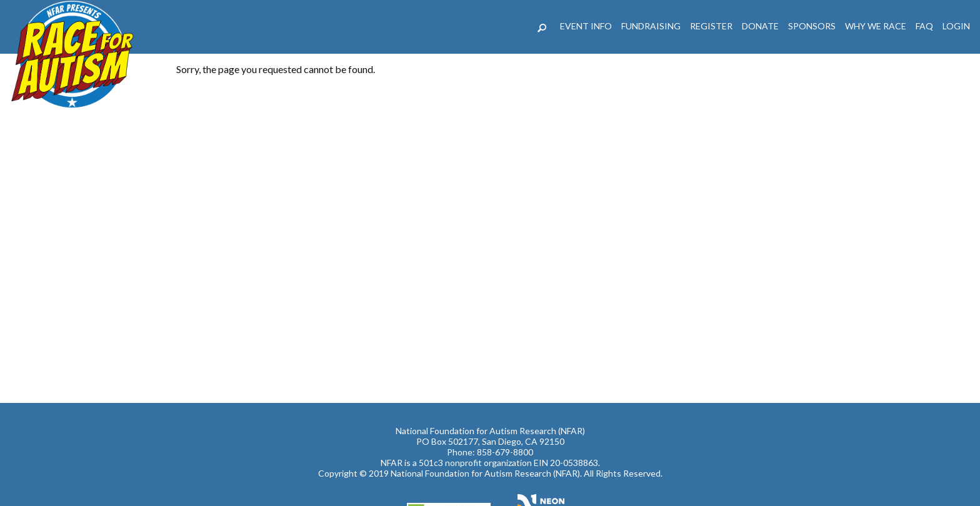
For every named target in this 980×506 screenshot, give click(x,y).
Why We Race (876, 26)
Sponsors (812, 26)
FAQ (924, 26)
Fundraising (651, 26)
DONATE (760, 26)
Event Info (586, 26)
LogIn (956, 26)
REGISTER (711, 26)
